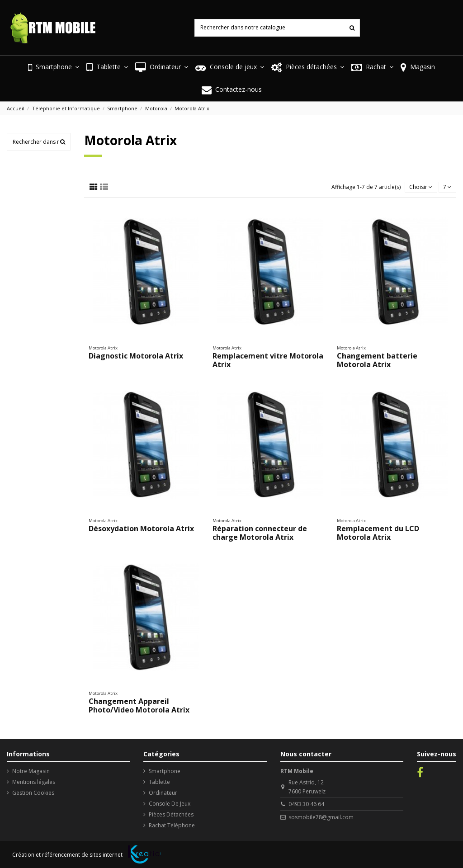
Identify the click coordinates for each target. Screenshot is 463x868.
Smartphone (165, 771)
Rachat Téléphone (172, 825)
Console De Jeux (170, 804)
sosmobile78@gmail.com (321, 817)
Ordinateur (163, 793)
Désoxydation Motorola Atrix (141, 528)
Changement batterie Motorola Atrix (377, 360)
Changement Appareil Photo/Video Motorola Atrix (139, 705)
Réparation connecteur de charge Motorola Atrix (260, 533)
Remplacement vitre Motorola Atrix (268, 360)
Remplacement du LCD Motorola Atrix (378, 533)
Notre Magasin (31, 771)
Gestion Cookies (33, 793)
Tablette (159, 782)
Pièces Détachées (171, 814)
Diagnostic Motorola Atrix (136, 356)
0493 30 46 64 (306, 804)
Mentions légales (34, 782)
